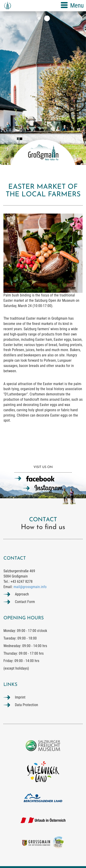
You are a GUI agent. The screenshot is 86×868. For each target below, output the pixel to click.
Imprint (20, 697)
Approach (22, 594)
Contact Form (25, 602)
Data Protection (26, 705)
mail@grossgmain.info (30, 587)
